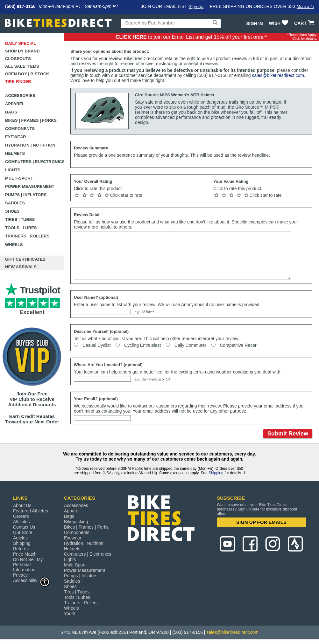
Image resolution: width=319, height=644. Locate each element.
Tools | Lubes (21, 228)
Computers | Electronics (35, 162)
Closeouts (18, 59)
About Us (22, 505)
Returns (21, 549)
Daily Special (21, 43)
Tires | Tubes (20, 219)
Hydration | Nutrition (30, 145)
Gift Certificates (25, 259)
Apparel (15, 104)
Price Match (25, 554)
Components (20, 129)
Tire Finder (18, 82)
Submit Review (288, 434)
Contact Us (24, 527)
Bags (11, 112)
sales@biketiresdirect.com (278, 75)
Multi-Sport (19, 178)
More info (305, 7)
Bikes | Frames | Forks (31, 120)
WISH (279, 23)
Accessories (20, 96)
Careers (21, 516)
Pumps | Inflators (26, 195)
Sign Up (196, 7)
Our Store (23, 532)
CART (305, 23)
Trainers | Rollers (27, 236)
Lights (13, 170)
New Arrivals (21, 267)
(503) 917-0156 (20, 6)
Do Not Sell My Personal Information (28, 565)
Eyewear (16, 137)
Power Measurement (30, 186)
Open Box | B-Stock (27, 74)
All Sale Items (22, 66)
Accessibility (32, 580)
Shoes (12, 211)
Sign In (254, 24)
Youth (70, 613)
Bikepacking (76, 522)
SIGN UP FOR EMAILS (261, 522)
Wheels (14, 245)
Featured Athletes (31, 511)
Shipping (216, 473)
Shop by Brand (22, 51)
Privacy (20, 575)
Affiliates (21, 522)
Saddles (15, 203)
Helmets (15, 153)
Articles (20, 538)
